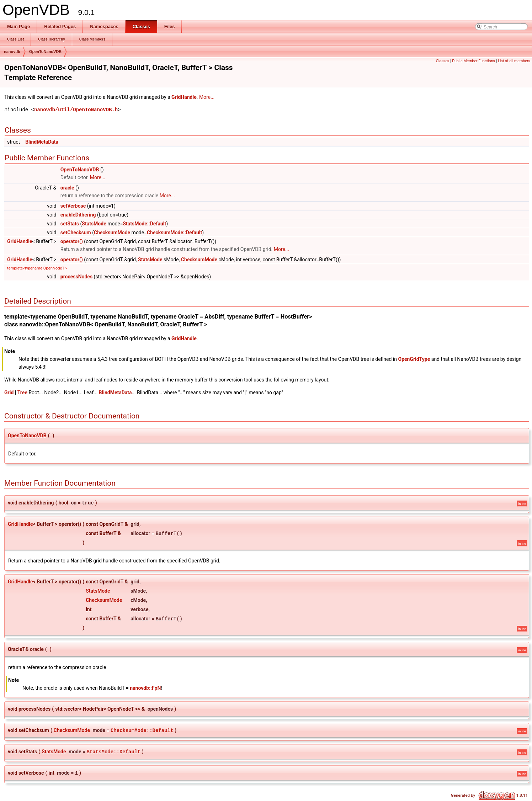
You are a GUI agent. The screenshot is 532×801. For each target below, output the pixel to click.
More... (207, 97)
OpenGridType (414, 359)
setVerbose (73, 206)
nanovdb (12, 52)
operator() (72, 241)
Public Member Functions (474, 61)
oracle (67, 188)
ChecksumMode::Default (174, 233)
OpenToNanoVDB (45, 52)
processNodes (76, 277)
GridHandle (184, 97)
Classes (443, 61)
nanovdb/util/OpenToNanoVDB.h (76, 110)
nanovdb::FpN (145, 688)
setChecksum (76, 233)
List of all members (514, 61)
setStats (70, 224)
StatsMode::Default (144, 224)
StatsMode (94, 224)
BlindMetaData (42, 142)
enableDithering (78, 215)
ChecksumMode (112, 233)
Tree (22, 393)
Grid (9, 393)
